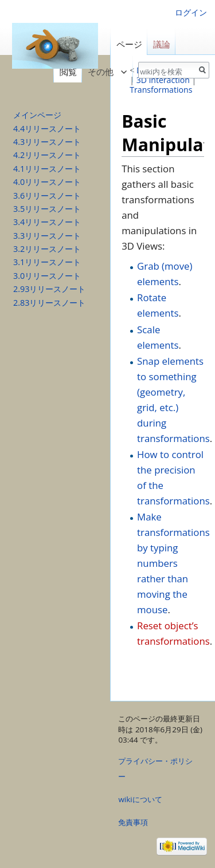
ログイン (191, 12)
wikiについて (140, 799)
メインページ (37, 115)
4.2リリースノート (47, 155)
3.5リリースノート (47, 209)
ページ (129, 44)
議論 (162, 44)
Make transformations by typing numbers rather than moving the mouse (173, 563)
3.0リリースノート (47, 276)
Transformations (161, 90)
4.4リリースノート (47, 129)
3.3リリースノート (47, 236)
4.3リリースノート (47, 142)
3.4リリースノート (47, 222)
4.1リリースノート (47, 169)
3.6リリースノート (47, 196)
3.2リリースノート (47, 249)
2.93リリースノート (49, 289)
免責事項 (133, 822)
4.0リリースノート (47, 182)
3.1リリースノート (47, 262)
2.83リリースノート (49, 303)
